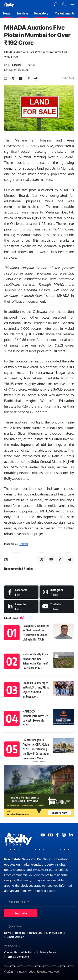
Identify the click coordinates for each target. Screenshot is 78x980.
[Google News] (50, 835)
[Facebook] (21, 592)
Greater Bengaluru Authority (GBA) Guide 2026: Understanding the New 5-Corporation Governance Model (36, 749)
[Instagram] (57, 592)
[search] (55, 4)
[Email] (21, 78)
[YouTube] (43, 835)
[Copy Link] (28, 78)
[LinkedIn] (21, 606)
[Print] (36, 78)
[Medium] (57, 606)
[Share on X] (13, 78)
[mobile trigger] (70, 4)
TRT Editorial (14, 65)
